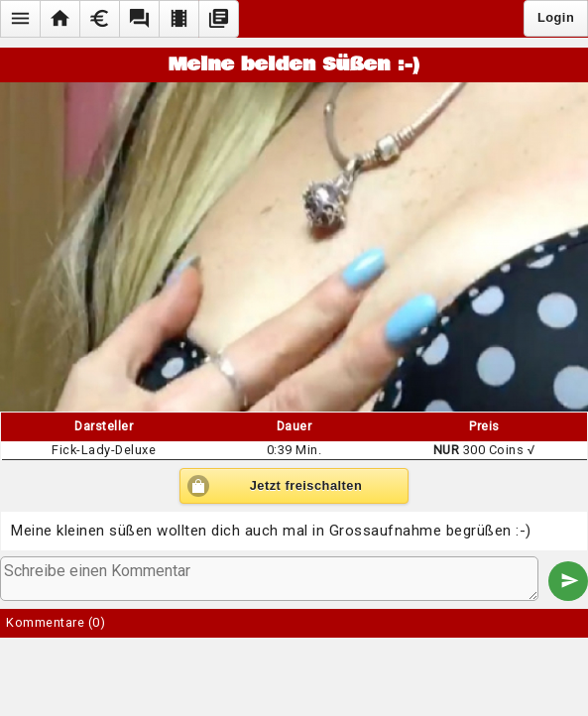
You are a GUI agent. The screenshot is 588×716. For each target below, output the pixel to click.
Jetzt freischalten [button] (306, 485)
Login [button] (556, 17)
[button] (20, 19)
